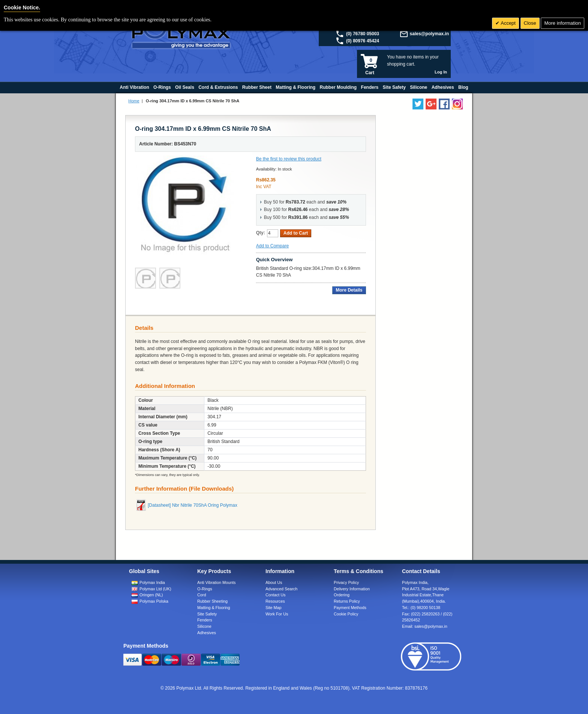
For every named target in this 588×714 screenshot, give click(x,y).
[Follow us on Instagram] (457, 104)
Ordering (342, 595)
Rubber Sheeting (212, 601)
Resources (275, 601)
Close (530, 23)
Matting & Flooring (214, 608)
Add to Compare (272, 246)
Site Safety (207, 614)
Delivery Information (352, 589)
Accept (508, 23)
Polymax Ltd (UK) (155, 589)
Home (134, 101)
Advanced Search (281, 589)
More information (562, 23)
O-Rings (205, 589)
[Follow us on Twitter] (418, 104)
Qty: (261, 233)
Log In (441, 72)
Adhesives (207, 633)
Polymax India (152, 582)
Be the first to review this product (289, 159)
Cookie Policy (346, 614)
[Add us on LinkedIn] (431, 104)
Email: (425, 626)
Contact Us (275, 595)
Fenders (205, 620)
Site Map (274, 608)
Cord (202, 595)
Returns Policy (347, 601)
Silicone (204, 626)
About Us (274, 582)
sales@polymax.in (429, 34)
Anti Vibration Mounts (216, 582)
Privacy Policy (346, 582)
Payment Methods (350, 608)
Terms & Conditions (358, 571)
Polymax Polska (154, 601)
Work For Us (277, 614)
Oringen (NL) (151, 595)
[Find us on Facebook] (444, 104)
